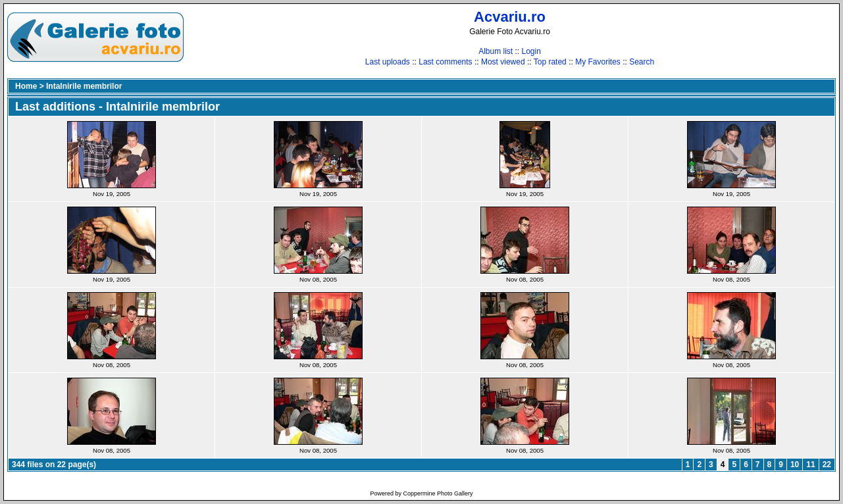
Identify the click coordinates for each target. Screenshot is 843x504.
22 (827, 465)
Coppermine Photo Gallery (438, 493)
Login (531, 51)
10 (795, 465)
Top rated (550, 62)
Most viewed (503, 62)
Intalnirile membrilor (84, 86)
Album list (496, 51)
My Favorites (598, 62)
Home (26, 86)
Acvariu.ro (510, 17)
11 (810, 465)
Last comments (445, 62)
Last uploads (388, 62)
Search (642, 62)
